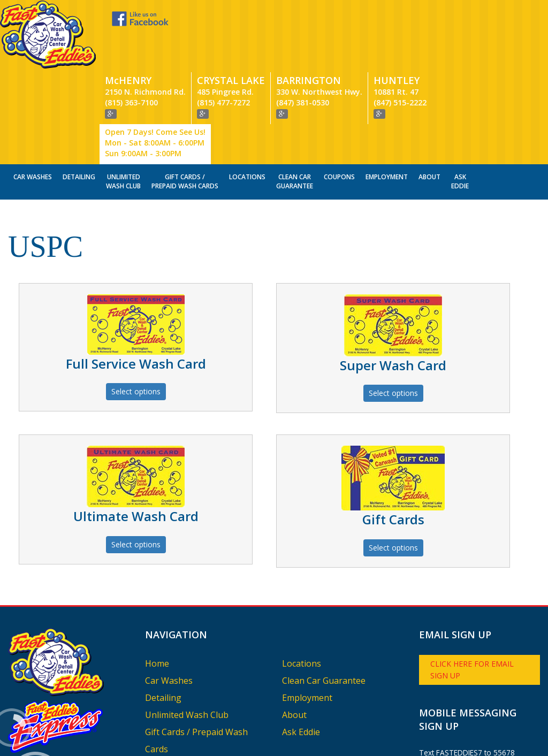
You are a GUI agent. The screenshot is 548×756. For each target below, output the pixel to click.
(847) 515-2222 (400, 38)
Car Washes (33, 113)
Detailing (79, 113)
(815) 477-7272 (223, 38)
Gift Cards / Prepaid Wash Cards (185, 117)
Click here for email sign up (472, 605)
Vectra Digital (171, 742)
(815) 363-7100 (131, 38)
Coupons (339, 113)
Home (157, 599)
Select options (136, 328)
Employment (387, 113)
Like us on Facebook (106, 18)
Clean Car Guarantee (295, 117)
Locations (247, 113)
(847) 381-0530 (303, 38)
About (429, 113)
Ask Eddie (460, 117)
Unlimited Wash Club (123, 117)
